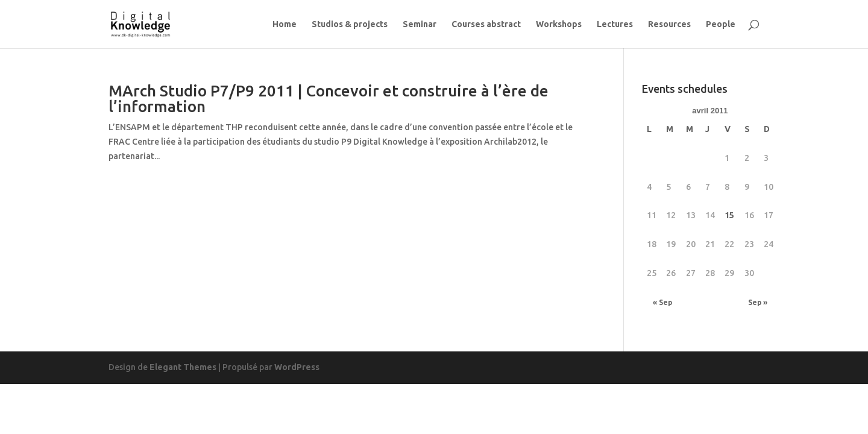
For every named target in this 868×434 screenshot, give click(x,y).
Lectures (615, 24)
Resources (669, 24)
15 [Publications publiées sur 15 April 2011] (729, 215)
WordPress (297, 367)
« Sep (662, 302)
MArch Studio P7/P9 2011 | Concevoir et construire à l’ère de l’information (329, 99)
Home (285, 24)
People (721, 24)
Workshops (559, 24)
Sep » (758, 302)
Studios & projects (350, 24)
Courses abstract (486, 24)
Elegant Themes (183, 367)
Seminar (420, 24)
